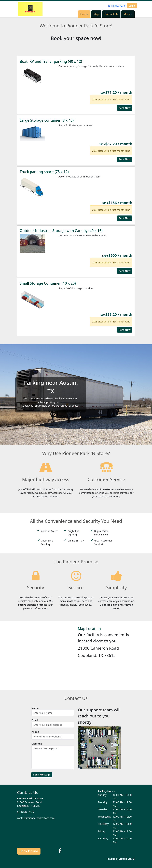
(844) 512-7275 (116, 6)
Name (35, 708)
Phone (35, 732)
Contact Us (111, 14)
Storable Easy (127, 859)
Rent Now (125, 108)
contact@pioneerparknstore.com (36, 818)
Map (96, 14)
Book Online (29, 851)
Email (35, 720)
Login (132, 6)
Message (37, 744)
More (127, 14)
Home (84, 14)
